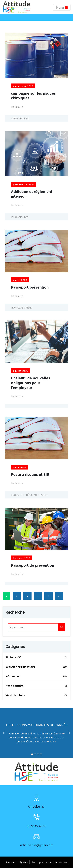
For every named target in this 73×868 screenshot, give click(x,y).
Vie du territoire (15, 695)
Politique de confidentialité (49, 862)
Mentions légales (17, 862)
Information (13, 676)
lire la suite (17, 107)
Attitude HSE (13, 657)
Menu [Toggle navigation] (62, 7)
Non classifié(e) (15, 685)
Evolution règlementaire (20, 667)
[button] (4, 733)
